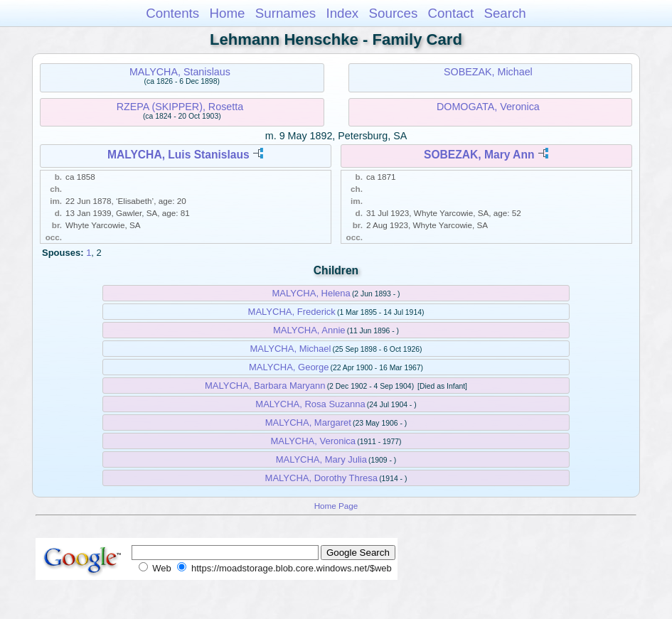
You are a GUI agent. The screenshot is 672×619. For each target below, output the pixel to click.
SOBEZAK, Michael (488, 72)
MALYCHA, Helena (311, 293)
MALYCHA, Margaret (308, 422)
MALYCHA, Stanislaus (180, 72)
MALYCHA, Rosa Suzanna (310, 404)
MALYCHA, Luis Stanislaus (178, 155)
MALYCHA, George (289, 367)
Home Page (336, 506)
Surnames (286, 13)
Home (227, 13)
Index (342, 13)
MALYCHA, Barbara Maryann (265, 386)
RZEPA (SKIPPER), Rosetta (180, 107)
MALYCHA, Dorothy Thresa (321, 478)
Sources (394, 13)
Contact (451, 13)
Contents (172, 13)
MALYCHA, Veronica (313, 441)
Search (505, 13)
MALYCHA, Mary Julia (321, 459)
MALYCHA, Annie (309, 330)
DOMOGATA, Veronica (488, 107)
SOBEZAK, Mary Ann (479, 155)
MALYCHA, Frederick (292, 312)
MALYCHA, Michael (291, 349)
